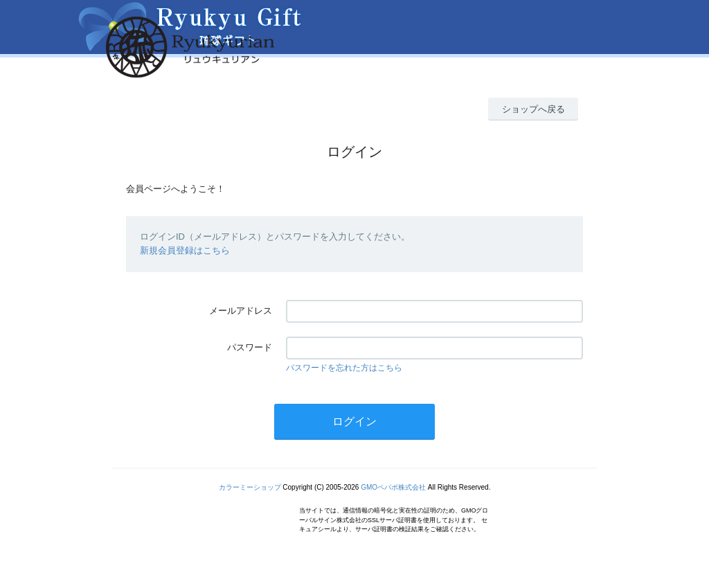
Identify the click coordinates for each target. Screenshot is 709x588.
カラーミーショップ (250, 487)
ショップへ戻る (533, 109)
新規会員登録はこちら (185, 250)
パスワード (250, 347)
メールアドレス (241, 311)
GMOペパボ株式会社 (393, 487)
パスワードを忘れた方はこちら (344, 368)
